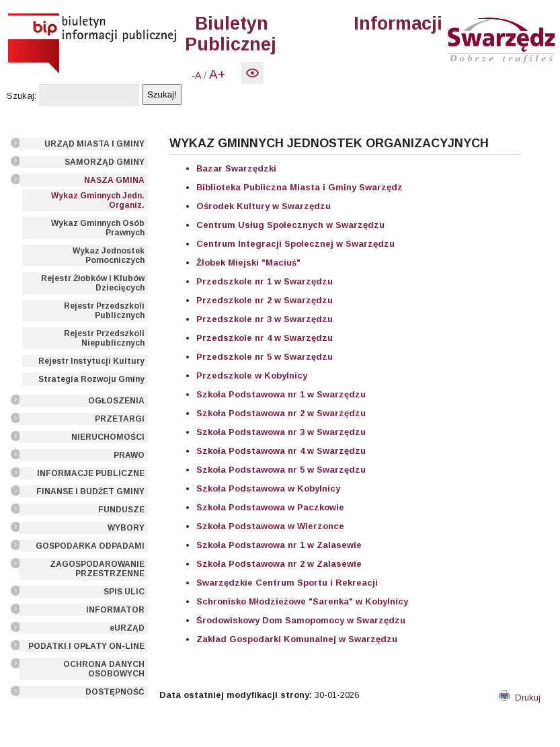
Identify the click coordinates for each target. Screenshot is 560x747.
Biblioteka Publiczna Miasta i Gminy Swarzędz (299, 187)
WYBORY (126, 528)
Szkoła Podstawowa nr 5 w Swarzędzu (281, 470)
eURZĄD (127, 628)
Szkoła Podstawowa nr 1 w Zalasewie (279, 545)
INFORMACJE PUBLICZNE (91, 473)
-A (196, 75)
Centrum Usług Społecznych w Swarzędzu (290, 225)
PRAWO (129, 455)
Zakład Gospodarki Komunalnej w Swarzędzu (297, 639)
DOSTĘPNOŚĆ (115, 692)
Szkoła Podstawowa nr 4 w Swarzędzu (281, 451)
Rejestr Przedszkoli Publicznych (104, 311)
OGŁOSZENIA (116, 401)
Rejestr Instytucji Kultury (91, 361)
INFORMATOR (115, 610)
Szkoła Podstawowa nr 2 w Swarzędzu (281, 413)
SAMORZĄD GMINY (105, 162)
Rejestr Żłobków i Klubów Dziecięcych (93, 283)
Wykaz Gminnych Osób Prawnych (98, 228)
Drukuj (520, 698)
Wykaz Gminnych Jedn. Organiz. (98, 200)
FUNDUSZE (121, 510)
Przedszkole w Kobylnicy (252, 376)
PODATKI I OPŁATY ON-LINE (86, 646)
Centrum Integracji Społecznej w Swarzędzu (295, 244)
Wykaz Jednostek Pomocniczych (109, 255)
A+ (217, 74)
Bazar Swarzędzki (236, 168)
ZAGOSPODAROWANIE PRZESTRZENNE (97, 569)
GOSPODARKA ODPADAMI (90, 546)
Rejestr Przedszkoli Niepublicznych (104, 338)
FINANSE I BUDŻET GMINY (90, 492)
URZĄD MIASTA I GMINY (94, 144)
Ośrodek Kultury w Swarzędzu (264, 206)
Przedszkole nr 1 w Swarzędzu (265, 281)
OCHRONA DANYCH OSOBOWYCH (104, 669)
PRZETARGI (120, 419)
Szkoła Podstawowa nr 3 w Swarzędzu (281, 432)
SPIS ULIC (124, 592)
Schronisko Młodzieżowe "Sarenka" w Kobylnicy (302, 601)
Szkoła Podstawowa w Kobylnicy (268, 488)
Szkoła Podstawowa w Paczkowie (270, 507)
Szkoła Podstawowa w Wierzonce (270, 526)
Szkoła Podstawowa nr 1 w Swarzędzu (281, 394)
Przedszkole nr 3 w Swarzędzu (265, 319)
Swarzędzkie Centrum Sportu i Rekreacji (287, 583)
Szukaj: (22, 96)
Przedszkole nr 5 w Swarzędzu (265, 357)
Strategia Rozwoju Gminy (91, 379)
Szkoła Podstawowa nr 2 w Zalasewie (279, 564)
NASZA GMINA (114, 180)
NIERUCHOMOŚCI (108, 437)
